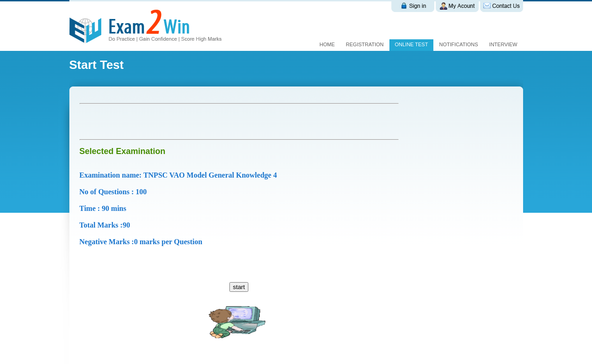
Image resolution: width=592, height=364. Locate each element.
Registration (365, 44)
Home (327, 44)
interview (503, 44)
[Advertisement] (188, 122)
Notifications (458, 44)
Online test (412, 44)
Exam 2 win (147, 26)
